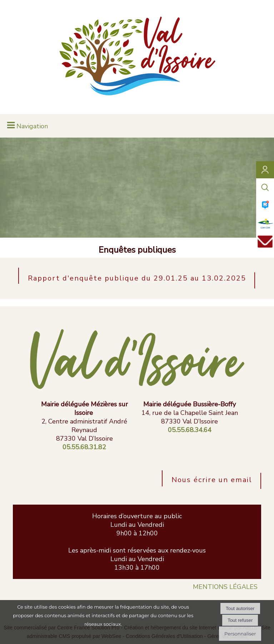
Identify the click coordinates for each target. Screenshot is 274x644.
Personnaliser (240, 634)
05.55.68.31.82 (84, 447)
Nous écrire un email (212, 480)
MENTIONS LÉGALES (225, 587)
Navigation (32, 126)
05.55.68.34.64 (190, 430)
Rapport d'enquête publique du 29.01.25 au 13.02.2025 (137, 278)
